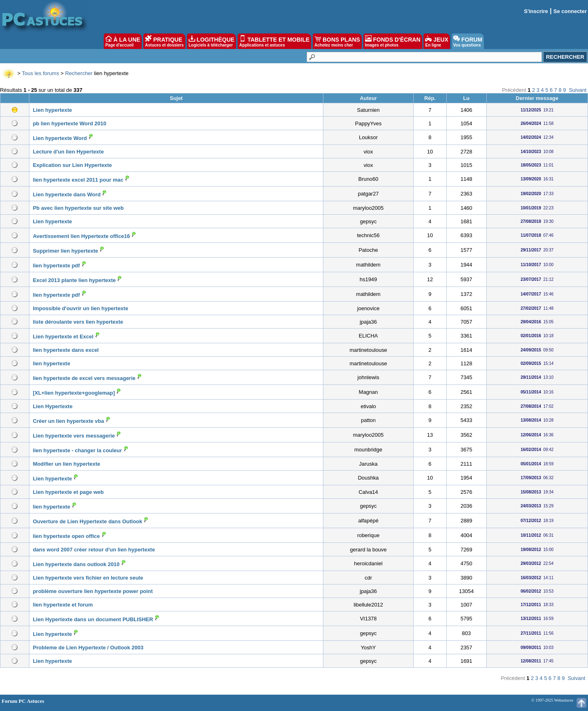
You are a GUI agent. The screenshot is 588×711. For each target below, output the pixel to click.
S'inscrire (536, 11)
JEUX (437, 41)
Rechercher (79, 73)
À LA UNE (123, 41)
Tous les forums (41, 73)
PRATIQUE (164, 41)
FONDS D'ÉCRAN (393, 41)
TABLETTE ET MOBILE (274, 41)
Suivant (578, 90)
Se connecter (570, 11)
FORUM (468, 41)
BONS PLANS (337, 41)
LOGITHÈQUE (212, 41)
